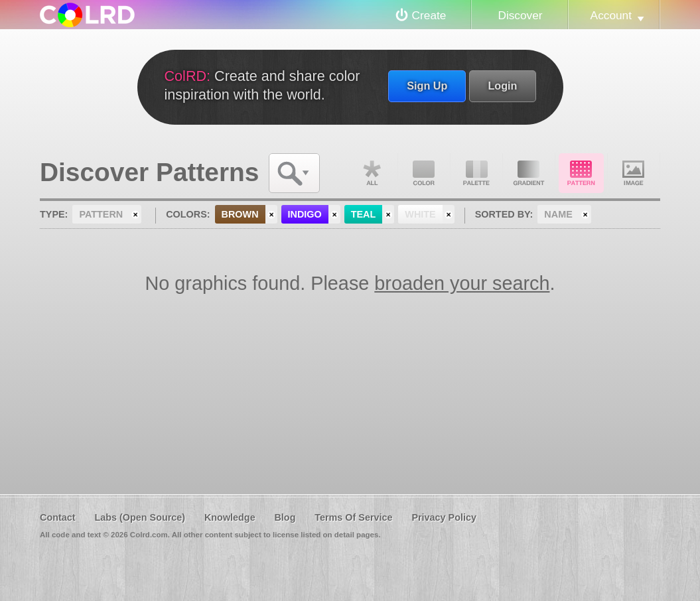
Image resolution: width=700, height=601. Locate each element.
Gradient (529, 173)
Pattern (581, 173)
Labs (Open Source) (140, 517)
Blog (285, 517)
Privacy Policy (444, 517)
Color (424, 173)
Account (611, 15)
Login (502, 86)
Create (429, 15)
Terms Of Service (353, 517)
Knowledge (230, 517)
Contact (58, 517)
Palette (476, 173)
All (372, 173)
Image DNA (634, 173)
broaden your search (462, 283)
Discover (520, 15)
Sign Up (427, 86)
